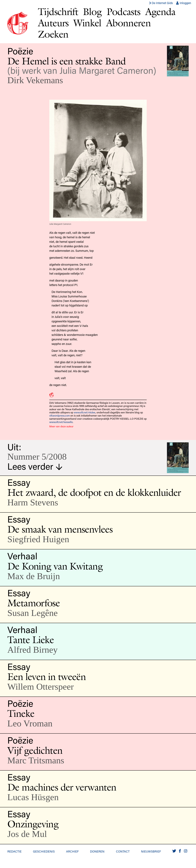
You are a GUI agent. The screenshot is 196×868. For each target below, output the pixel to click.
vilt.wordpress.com (60, 415)
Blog (92, 11)
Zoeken (53, 34)
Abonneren (128, 23)
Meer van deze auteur (61, 426)
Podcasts (123, 11)
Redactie (14, 851)
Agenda (160, 11)
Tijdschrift (58, 11)
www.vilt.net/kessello (61, 422)
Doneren (97, 851)
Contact (123, 851)
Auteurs (53, 23)
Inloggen (183, 3)
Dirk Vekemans (35, 80)
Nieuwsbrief (151, 851)
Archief (72, 851)
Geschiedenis (44, 851)
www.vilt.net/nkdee (85, 412)
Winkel (87, 23)
